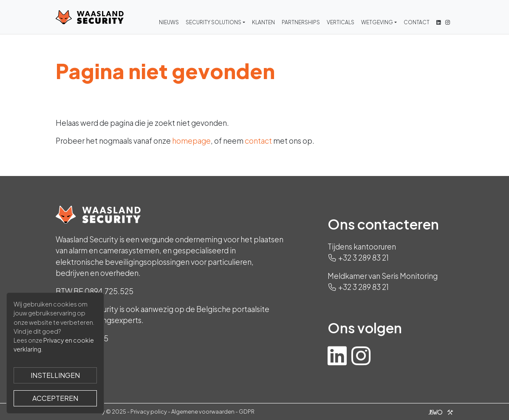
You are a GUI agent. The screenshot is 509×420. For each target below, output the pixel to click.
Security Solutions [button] (213, 22)
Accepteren (55, 398)
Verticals (341, 22)
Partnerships (301, 22)
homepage (191, 141)
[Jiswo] (439, 411)
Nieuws (169, 22)
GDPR (247, 411)
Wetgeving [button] (377, 22)
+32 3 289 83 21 (363, 258)
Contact (417, 22)
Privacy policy (149, 411)
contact (258, 141)
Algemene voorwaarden (203, 411)
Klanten (263, 22)
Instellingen (55, 375)
